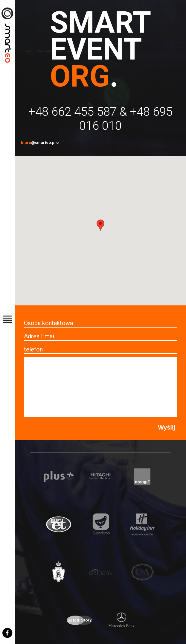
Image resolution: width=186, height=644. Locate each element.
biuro (40, 143)
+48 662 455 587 (73, 112)
